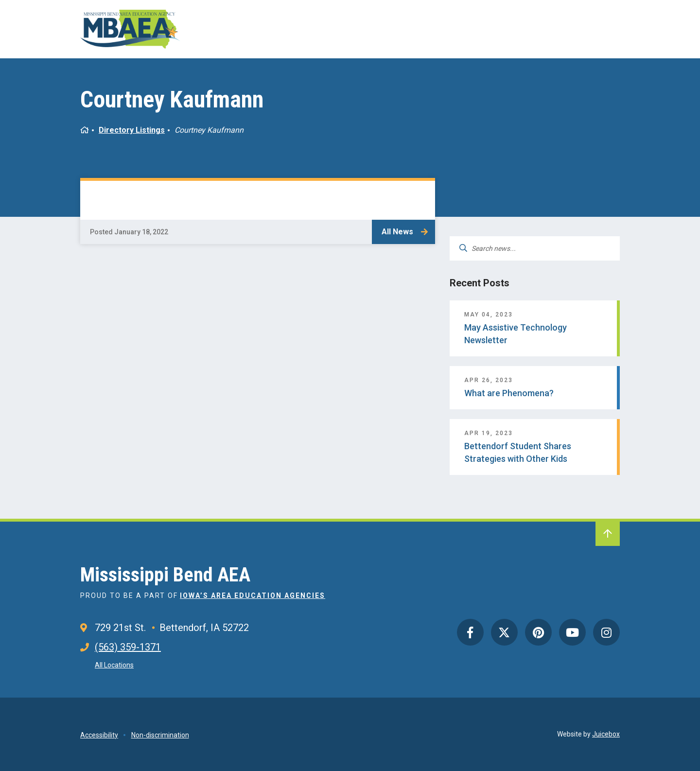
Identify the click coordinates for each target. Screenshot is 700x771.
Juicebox (606, 734)
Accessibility (99, 735)
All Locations (114, 665)
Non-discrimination (160, 735)
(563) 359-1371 (128, 647)
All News (397, 232)
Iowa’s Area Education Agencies (253, 596)
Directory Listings (132, 130)
